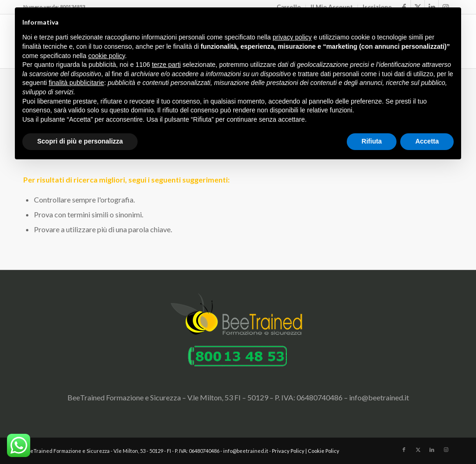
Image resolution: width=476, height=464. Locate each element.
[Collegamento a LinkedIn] (432, 450)
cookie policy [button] (107, 56)
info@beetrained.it (379, 397)
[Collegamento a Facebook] (404, 450)
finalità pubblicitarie (76, 83)
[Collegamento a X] (418, 450)
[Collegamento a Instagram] (446, 450)
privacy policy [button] (292, 37)
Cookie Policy (324, 451)
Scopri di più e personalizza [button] (80, 141)
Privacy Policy (288, 451)
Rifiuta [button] (372, 141)
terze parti (166, 65)
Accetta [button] (427, 141)
